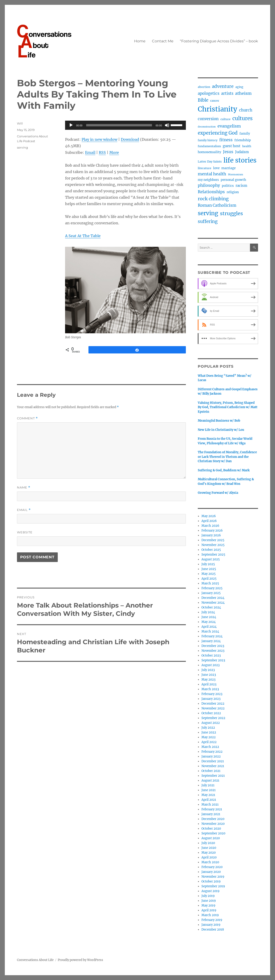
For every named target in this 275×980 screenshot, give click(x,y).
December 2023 (213, 646)
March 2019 (210, 915)
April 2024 (209, 627)
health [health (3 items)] (247, 146)
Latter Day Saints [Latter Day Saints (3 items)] (210, 162)
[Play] (71, 125)
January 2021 (211, 814)
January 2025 (211, 593)
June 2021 (209, 790)
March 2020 (210, 862)
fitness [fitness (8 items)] (226, 140)
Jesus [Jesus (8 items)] (228, 152)
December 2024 (213, 598)
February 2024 (212, 636)
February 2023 (212, 694)
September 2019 (213, 886)
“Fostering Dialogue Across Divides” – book (219, 41)
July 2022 (208, 728)
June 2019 (209, 901)
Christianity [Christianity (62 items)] (217, 109)
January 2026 (211, 535)
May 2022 (209, 737)
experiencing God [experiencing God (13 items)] (218, 133)
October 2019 (211, 881)
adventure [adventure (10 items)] (223, 86)
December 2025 (213, 540)
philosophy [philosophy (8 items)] (209, 185)
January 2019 (211, 925)
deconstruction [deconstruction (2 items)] (207, 127)
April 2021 (209, 800)
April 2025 (209, 579)
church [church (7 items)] (246, 110)
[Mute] (167, 125)
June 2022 (209, 732)
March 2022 (210, 747)
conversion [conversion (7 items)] (208, 119)
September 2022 (213, 718)
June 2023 (209, 675)
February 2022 (212, 752)
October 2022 (211, 713)
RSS (102, 152)
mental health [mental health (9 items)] (212, 174)
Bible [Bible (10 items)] (203, 100)
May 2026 (209, 516)
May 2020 (209, 853)
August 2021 (210, 780)
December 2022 (213, 704)
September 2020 (213, 833)
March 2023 (210, 689)
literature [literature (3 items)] (205, 168)
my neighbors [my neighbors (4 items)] (208, 180)
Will (20, 123)
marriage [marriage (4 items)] (228, 168)
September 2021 (213, 776)
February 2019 (212, 920)
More (114, 152)
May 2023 (208, 680)
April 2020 (209, 857)
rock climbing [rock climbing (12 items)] (213, 199)
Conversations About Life (35, 960)
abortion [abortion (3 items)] (204, 87)
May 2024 (209, 622)
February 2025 (212, 588)
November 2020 (213, 824)
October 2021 (211, 771)
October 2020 (211, 829)
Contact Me (163, 41)
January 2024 (211, 641)
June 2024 (209, 617)
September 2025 (213, 555)
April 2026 (209, 521)
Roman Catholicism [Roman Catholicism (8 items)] (217, 205)
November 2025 (213, 545)
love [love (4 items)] (216, 168)
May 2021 (208, 795)
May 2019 (208, 905)
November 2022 (213, 708)
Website (25, 532)
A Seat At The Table (83, 236)
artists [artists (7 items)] (227, 94)
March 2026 (210, 526)
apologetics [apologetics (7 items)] (209, 94)
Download (130, 139)
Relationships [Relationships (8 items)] (211, 192)
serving (22, 147)
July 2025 (208, 564)
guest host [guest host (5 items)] (232, 146)
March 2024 (210, 631)
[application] (125, 125)
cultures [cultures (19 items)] (242, 118)
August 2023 (210, 665)
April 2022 (209, 742)
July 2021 (208, 785)
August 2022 (211, 723)
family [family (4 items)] (245, 133)
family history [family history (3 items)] (208, 140)
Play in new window (99, 139)
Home (140, 41)
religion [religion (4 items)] (233, 192)
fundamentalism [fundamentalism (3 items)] (209, 146)
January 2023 (211, 699)
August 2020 (211, 838)
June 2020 (209, 848)
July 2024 (208, 612)
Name (24, 487)
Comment (27, 418)
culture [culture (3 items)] (225, 119)
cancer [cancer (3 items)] (215, 101)
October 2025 (211, 550)
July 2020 (208, 843)
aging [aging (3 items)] (239, 87)
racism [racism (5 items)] (241, 186)
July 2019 (208, 896)
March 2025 (210, 583)
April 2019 (209, 910)
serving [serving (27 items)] (208, 213)
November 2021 (213, 766)
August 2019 (210, 891)
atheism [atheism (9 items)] (243, 93)
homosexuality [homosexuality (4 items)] (209, 152)
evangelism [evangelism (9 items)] (229, 126)
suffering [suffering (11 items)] (208, 221)
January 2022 (211, 756)
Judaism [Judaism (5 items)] (242, 152)
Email (90, 152)
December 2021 (213, 761)
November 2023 (213, 651)
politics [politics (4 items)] (228, 186)
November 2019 (213, 877)
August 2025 (211, 559)
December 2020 (213, 819)
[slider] (119, 125)
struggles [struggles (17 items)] (231, 213)
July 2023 (208, 670)
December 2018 (213, 930)
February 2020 (212, 867)
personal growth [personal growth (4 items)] (233, 180)
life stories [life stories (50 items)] (240, 160)
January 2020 (211, 872)
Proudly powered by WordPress (80, 960)
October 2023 (211, 656)
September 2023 (213, 660)
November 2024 (213, 603)
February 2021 (212, 809)
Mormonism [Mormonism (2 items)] (236, 175)
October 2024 (211, 607)
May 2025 (209, 574)
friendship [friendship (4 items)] (243, 140)
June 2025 (209, 569)
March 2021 (210, 805)
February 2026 (212, 531)
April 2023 (209, 684)
